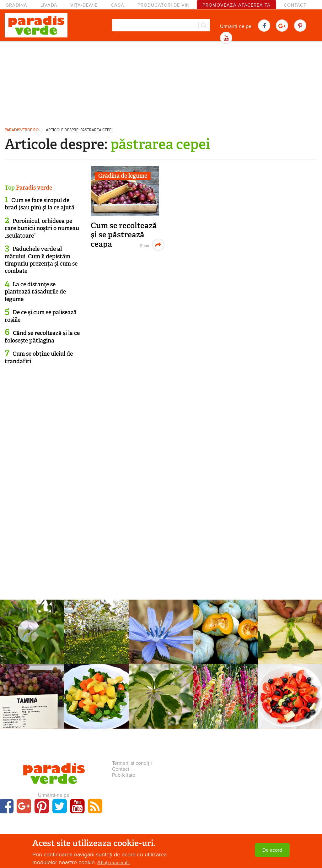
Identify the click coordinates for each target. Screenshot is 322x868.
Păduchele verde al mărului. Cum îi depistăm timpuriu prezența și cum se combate (41, 260)
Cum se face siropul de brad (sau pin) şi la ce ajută (40, 204)
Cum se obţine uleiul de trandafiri (39, 357)
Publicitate (124, 775)
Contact (295, 5)
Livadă (49, 5)
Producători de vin (164, 5)
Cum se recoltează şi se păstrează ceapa (124, 235)
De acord (272, 850)
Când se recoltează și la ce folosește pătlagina (42, 337)
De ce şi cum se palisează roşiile (41, 316)
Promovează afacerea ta (236, 5)
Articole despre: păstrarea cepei (79, 130)
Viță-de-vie (84, 5)
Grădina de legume (123, 176)
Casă (118, 5)
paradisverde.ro (22, 130)
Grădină (16, 5)
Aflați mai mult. (114, 863)
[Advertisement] (161, 83)
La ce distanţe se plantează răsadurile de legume (35, 292)
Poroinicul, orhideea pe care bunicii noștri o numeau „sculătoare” (42, 228)
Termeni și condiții (132, 763)
